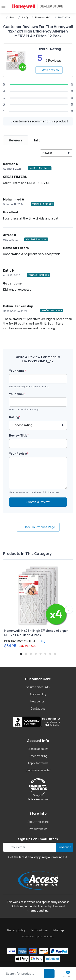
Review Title (19, 436)
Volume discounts (38, 687)
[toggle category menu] (3, 6)
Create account (38, 749)
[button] (69, 610)
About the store (38, 822)
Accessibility (38, 694)
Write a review (49, 70)
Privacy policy (16, 930)
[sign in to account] (71, 6)
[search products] (49, 974)
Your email (17, 394)
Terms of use (39, 930)
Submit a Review (38, 502)
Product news (38, 829)
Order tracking (38, 756)
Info (37, 140)
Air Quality (28, 17)
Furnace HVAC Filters (48, 17)
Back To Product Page (38, 527)
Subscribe (64, 847)
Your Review (19, 454)
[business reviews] (38, 722)
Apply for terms (38, 763)
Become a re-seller (38, 770)
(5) (41, 641)
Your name (17, 371)
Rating (15, 417)
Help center (38, 702)
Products (15, 17)
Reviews (16, 140)
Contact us (38, 709)
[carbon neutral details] (38, 789)
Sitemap (58, 930)
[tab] (16, 140)
